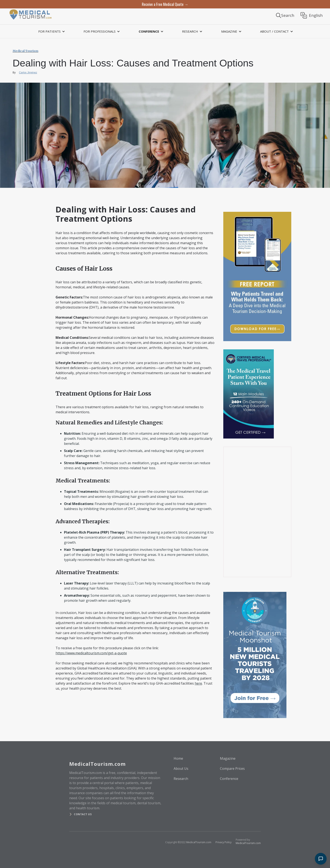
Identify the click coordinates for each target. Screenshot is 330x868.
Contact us (83, 814)
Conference (229, 779)
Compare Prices (232, 769)
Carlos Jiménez (28, 73)
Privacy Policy (224, 842)
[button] (51, 31)
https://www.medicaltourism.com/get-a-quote (91, 653)
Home (178, 758)
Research (181, 779)
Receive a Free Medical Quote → (165, 4)
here (198, 683)
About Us (181, 769)
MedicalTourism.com (199, 842)
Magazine (228, 758)
